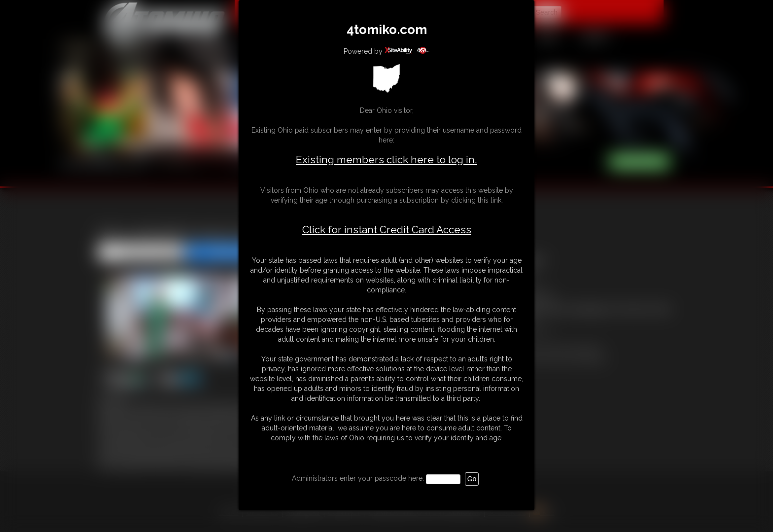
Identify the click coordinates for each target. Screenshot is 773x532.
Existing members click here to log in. (386, 160)
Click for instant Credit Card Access (387, 230)
